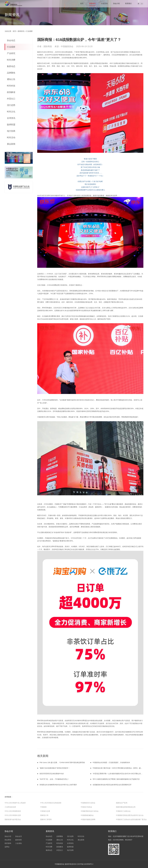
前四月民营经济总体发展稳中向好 (52, 774)
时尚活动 (11, 138)
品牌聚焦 (11, 73)
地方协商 (11, 131)
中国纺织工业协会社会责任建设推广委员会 (131, 819)
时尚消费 (11, 60)
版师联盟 (11, 125)
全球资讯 (11, 118)
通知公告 (11, 79)
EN (142, 4)
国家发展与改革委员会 (13, 819)
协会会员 (18, 836)
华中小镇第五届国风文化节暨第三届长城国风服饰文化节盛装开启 (116, 779)
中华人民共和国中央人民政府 (15, 803)
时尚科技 (11, 86)
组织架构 (8, 843)
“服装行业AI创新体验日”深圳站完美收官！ (55, 768)
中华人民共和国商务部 (13, 811)
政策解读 (11, 92)
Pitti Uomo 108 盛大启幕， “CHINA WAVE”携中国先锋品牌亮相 (62, 762)
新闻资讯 (92, 3)
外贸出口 (11, 99)
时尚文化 (11, 112)
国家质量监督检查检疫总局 (126, 807)
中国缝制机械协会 (87, 815)
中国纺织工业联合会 (123, 811)
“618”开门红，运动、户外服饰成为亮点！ (54, 779)
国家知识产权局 (122, 803)
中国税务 (43, 807)
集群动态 (11, 66)
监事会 (7, 847)
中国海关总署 (45, 811)
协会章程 (8, 840)
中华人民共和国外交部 (13, 815)
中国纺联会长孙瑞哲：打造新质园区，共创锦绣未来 (111, 762)
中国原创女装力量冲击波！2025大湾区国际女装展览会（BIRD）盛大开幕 (119, 768)
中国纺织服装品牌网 (88, 819)
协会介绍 (116, 3)
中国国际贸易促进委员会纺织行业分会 (130, 815)
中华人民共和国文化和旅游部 (51, 803)
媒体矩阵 (18, 840)
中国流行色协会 (86, 807)
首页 (14, 31)
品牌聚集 (60, 836)
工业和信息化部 (10, 807)
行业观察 (29, 31)
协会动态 (11, 40)
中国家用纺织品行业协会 (90, 811)
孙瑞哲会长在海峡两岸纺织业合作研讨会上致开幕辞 (58, 785)
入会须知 (18, 843)
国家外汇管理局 (46, 819)
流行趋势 (11, 105)
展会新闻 (11, 144)
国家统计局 (44, 815)
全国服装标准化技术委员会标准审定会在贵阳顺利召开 (112, 785)
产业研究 (11, 53)
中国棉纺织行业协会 (88, 803)
